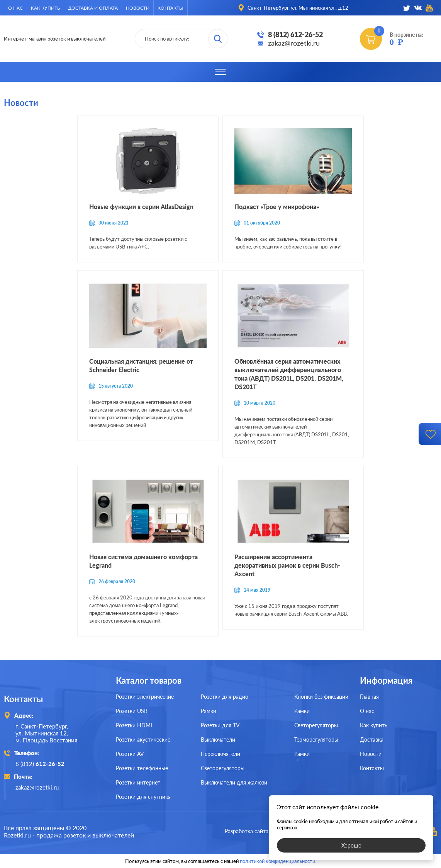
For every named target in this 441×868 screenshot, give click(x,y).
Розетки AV (130, 754)
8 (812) (40, 764)
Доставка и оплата (93, 8)
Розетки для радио (225, 697)
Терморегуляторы (316, 740)
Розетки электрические (145, 697)
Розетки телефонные (142, 768)
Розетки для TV (220, 725)
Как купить (45, 8)
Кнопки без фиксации (321, 697)
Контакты (170, 8)
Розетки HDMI (134, 725)
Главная (369, 697)
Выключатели (218, 740)
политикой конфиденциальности (277, 861)
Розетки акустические (143, 740)
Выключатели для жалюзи (234, 782)
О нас (15, 8)
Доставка (372, 740)
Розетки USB (132, 711)
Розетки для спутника (143, 797)
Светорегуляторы (223, 768)
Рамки (209, 711)
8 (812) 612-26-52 (295, 34)
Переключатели (220, 754)
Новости (138, 8)
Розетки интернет (138, 782)
